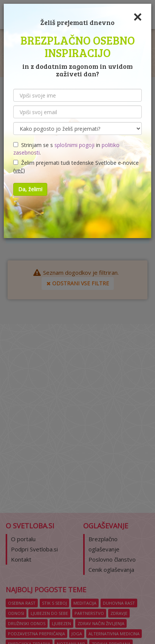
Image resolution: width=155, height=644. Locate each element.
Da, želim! (30, 189)
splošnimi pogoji (74, 145)
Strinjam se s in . (66, 149)
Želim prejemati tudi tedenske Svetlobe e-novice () (76, 166)
